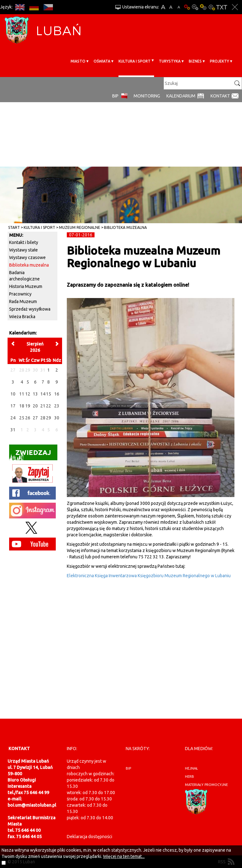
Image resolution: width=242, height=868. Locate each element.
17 (13, 406)
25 (22, 418)
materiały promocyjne (206, 785)
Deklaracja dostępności (89, 837)
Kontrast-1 (203, 7)
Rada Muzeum (23, 301)
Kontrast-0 (195, 7)
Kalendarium (181, 96)
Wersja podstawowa (187, 7)
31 (13, 430)
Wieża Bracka (22, 317)
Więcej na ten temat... (124, 856)
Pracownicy (20, 294)
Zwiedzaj (30, 454)
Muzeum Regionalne (80, 227)
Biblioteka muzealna (125, 227)
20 (35, 406)
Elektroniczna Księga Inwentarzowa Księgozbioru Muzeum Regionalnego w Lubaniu (149, 576)
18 (22, 406)
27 (35, 418)
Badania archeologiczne (24, 276)
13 (35, 394)
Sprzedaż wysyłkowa (30, 309)
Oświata (102, 61)
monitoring (147, 96)
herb (190, 777)
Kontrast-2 (211, 7)
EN (20, 7)
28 (43, 418)
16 (57, 394)
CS (48, 7)
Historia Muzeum (26, 286)
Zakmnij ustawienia (235, 7)
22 (49, 406)
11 (22, 394)
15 (49, 394)
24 (13, 418)
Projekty (219, 61)
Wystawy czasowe (27, 257)
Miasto (78, 61)
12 (28, 394)
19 (28, 406)
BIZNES (195, 61)
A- (179, 7)
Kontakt (220, 96)
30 (57, 418)
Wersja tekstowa (222, 7)
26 (28, 418)
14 (43, 394)
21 (43, 406)
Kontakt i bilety (24, 242)
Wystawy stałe (23, 250)
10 (13, 394)
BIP (115, 96)
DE (34, 7)
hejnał (191, 768)
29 (49, 418)
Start (14, 227)
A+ (163, 7)
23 (57, 406)
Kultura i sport (135, 61)
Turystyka (170, 61)
